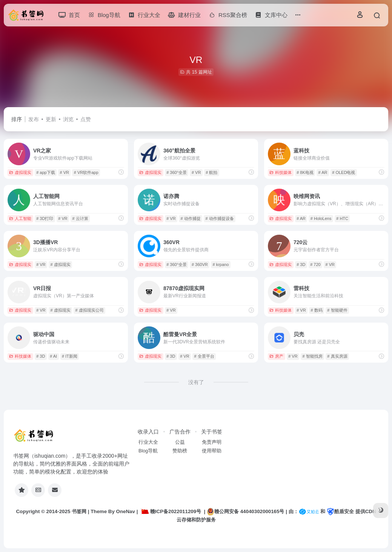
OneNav (126, 511)
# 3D (301, 264)
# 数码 (316, 310)
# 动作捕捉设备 (219, 218)
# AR (323, 172)
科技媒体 (281, 172)
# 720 (315, 264)
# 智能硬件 (337, 310)
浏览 (68, 119)
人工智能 (20, 218)
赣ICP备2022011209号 (171, 511)
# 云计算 (80, 218)
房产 (276, 356)
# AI (53, 356)
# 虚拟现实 (60, 264)
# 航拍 (211, 172)
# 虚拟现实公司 (89, 310)
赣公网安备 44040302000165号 (245, 512)
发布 (34, 119)
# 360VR (200, 264)
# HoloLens (321, 218)
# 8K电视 (305, 172)
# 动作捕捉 (190, 218)
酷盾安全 (340, 511)
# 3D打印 (45, 218)
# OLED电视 (344, 172)
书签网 (79, 511)
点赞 (86, 119)
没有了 (196, 382)
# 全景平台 (204, 356)
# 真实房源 (337, 356)
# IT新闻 (70, 356)
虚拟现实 (20, 172)
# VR (64, 172)
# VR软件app (86, 172)
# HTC (342, 218)
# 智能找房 (312, 356)
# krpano (221, 264)
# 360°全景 (177, 172)
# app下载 (46, 172)
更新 (51, 119)
